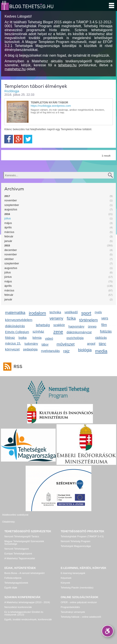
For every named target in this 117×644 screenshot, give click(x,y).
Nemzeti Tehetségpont (17, 543)
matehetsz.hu (15, 69)
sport (86, 313)
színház (38, 331)
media (101, 351)
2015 (7, 245)
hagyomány (76, 327)
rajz (66, 351)
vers (105, 318)
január (8, 241)
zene (58, 332)
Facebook (9, 139)
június (8, 277)
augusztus (11, 209)
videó (49, 338)
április (8, 227)
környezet (12, 349)
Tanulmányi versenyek (73, 607)
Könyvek (65, 577)
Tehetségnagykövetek (16, 577)
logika (22, 338)
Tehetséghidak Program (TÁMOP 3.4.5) (82, 531)
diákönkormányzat (79, 332)
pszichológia (75, 338)
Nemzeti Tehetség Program (75, 536)
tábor (45, 345)
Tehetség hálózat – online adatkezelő (81, 612)
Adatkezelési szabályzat (15, 515)
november (11, 200)
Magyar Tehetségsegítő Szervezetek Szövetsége (24, 537)
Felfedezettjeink (13, 573)
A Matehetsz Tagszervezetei (20, 553)
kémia (37, 338)
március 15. (13, 343)
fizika (71, 318)
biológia (85, 350)
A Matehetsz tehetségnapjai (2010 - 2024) (27, 597)
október (9, 259)
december (11, 250)
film (104, 325)
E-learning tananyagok (73, 568)
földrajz (10, 338)
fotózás (106, 331)
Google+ (18, 139)
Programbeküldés (70, 602)
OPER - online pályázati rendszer (79, 597)
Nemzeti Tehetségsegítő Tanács (22, 531)
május (8, 223)
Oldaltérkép (67, 515)
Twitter (28, 139)
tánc (103, 344)
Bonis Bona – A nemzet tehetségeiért (24, 568)
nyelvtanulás (50, 351)
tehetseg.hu (67, 65)
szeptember (12, 205)
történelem (89, 320)
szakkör (59, 325)
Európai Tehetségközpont (18, 548)
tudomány (31, 344)
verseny (56, 318)
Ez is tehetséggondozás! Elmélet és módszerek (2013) (24, 608)
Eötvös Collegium (17, 332)
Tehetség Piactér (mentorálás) (77, 582)
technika (55, 312)
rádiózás (101, 338)
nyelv (98, 312)
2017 (7, 196)
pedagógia (30, 349)
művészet (66, 344)
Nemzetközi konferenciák (18, 602)
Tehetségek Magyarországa (76, 541)
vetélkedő (71, 312)
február (9, 236)
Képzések (66, 573)
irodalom (38, 313)
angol (91, 344)
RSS (17, 367)
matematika (15, 313)
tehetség (43, 325)
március (9, 232)
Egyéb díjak (11, 582)
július (8, 218)
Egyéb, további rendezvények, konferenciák (28, 614)
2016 (7, 214)
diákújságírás (15, 326)
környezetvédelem (19, 320)
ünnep (92, 327)
